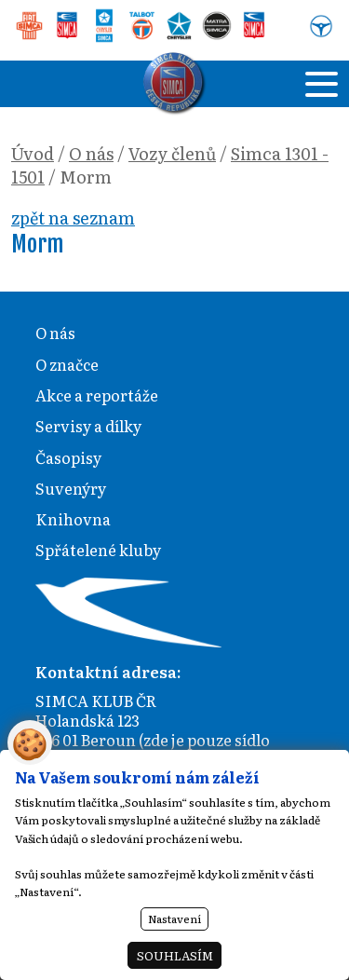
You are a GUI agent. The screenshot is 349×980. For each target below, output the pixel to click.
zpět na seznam (73, 218)
